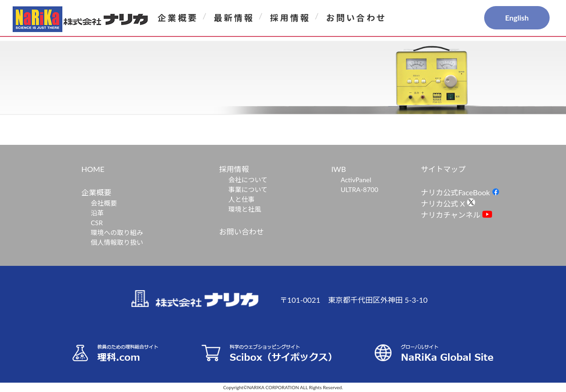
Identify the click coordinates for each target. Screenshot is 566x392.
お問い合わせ (356, 18)
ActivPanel (356, 180)
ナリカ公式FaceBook (460, 192)
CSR (97, 223)
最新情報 (234, 18)
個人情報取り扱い (117, 242)
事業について (248, 189)
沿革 (97, 213)
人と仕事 (241, 199)
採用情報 (290, 18)
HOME (93, 169)
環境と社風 (245, 209)
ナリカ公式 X (448, 203)
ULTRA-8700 (359, 189)
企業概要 (178, 18)
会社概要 (104, 203)
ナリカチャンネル (456, 215)
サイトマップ (443, 169)
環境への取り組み (117, 232)
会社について (248, 180)
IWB (338, 169)
